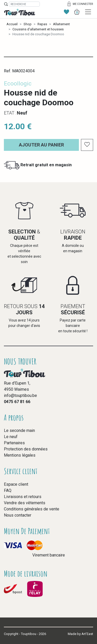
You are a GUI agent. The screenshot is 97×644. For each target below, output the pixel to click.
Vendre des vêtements (25, 503)
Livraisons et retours (23, 497)
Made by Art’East (80, 634)
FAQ (8, 490)
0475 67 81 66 (17, 402)
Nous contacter (18, 515)
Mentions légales (20, 455)
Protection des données (26, 449)
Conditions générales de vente (32, 509)
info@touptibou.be (20, 395)
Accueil (12, 24)
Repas (42, 24)
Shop (28, 24)
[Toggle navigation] (88, 12)
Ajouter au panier (41, 145)
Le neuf (11, 437)
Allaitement (61, 24)
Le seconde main (19, 430)
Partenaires (14, 443)
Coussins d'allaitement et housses (38, 29)
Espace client (16, 484)
